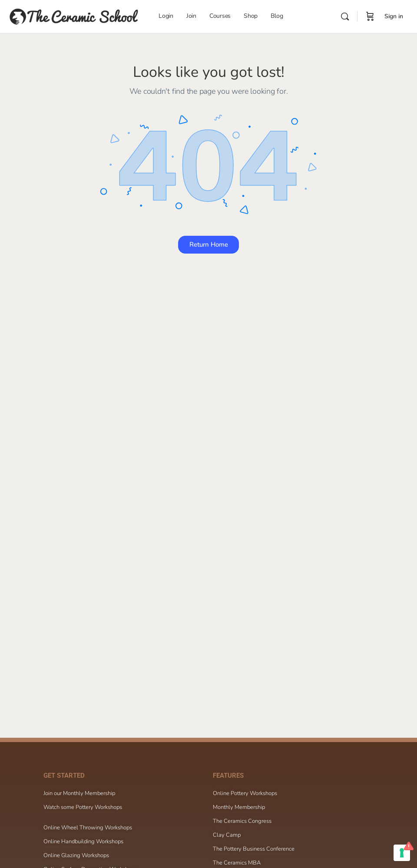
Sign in (394, 16)
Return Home (209, 244)
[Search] (345, 17)
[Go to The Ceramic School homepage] (74, 16)
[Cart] (370, 17)
